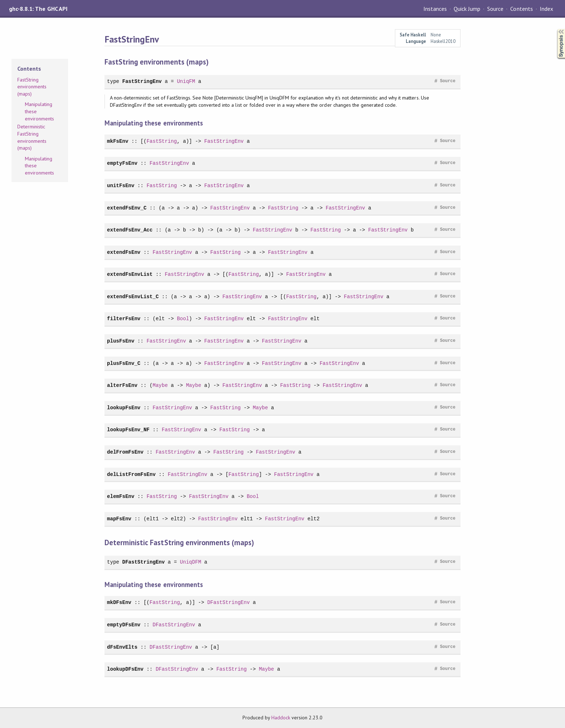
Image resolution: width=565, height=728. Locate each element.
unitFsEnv (121, 186)
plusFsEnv (121, 341)
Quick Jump (467, 9)
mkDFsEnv (119, 602)
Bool (183, 319)
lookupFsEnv (124, 408)
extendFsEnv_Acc (130, 230)
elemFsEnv (121, 496)
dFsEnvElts (122, 647)
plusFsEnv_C (124, 363)
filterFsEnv (124, 319)
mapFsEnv (119, 519)
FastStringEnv (142, 81)
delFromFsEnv (125, 452)
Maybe (160, 385)
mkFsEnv (118, 141)
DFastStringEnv (143, 562)
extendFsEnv (124, 252)
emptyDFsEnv (124, 625)
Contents (521, 9)
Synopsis (555, 29)
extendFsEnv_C (127, 208)
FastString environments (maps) (32, 87)
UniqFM (186, 81)
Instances (435, 9)
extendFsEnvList (130, 274)
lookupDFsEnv (125, 669)
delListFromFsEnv (131, 474)
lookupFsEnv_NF (128, 430)
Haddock (281, 718)
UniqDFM (190, 562)
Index (546, 9)
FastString (162, 141)
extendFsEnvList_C (133, 297)
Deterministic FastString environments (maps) (32, 137)
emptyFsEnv (122, 163)
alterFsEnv (122, 385)
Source (495, 9)
